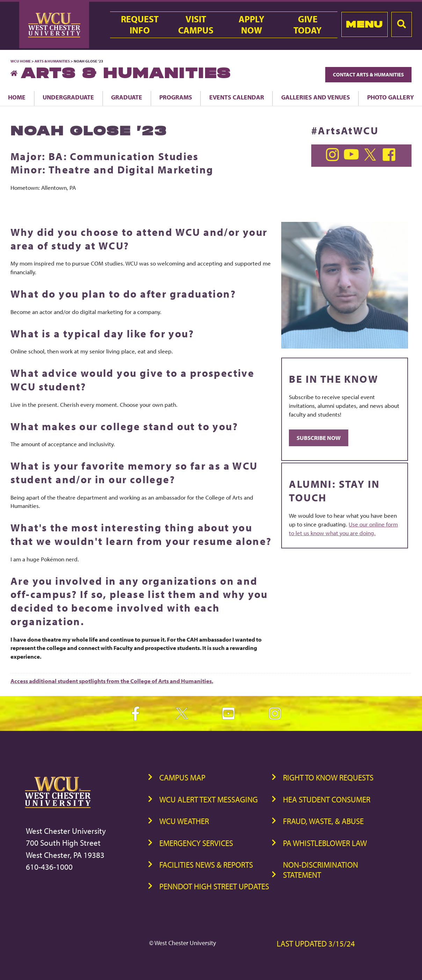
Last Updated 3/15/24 (316, 944)
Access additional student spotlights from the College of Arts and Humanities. (112, 681)
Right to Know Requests (328, 777)
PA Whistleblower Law (325, 843)
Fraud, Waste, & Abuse (323, 821)
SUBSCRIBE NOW (319, 438)
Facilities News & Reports (206, 865)
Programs (176, 97)
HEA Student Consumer (327, 799)
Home (17, 97)
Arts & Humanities (52, 61)
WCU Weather (184, 821)
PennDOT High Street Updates (214, 886)
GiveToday (308, 25)
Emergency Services (196, 843)
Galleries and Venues (316, 97)
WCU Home (21, 61)
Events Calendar (237, 97)
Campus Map (182, 777)
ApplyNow (252, 25)
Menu (364, 24)
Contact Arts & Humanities (368, 74)
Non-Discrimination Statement (321, 870)
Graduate (127, 97)
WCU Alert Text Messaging (209, 799)
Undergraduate (68, 97)
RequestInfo (140, 25)
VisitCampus (196, 25)
